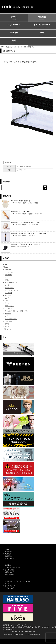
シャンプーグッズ (11, 319)
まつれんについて (11, 583)
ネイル (7, 326)
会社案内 (8, 565)
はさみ (7, 298)
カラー (7, 277)
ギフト (7, 324)
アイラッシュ (9, 295)
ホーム (14, 18)
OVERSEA (8, 556)
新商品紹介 (9, 269)
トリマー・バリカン (11, 282)
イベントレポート (42, 26)
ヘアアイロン (9, 272)
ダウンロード (14, 26)
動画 (14, 42)
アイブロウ (9, 293)
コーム (7, 285)
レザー (7, 316)
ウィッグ (8, 303)
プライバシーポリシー (12, 567)
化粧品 (7, 280)
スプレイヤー (9, 306)
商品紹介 (42, 18)
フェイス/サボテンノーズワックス (16, 311)
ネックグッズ (9, 288)
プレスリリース (10, 586)
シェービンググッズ (11, 290)
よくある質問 (9, 570)
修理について (9, 572)
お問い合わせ (7, 329)
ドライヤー (9, 275)
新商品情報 (9, 551)
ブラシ (7, 301)
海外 (42, 34)
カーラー (8, 314)
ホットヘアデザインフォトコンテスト (18, 581)
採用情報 (14, 34)
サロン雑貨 (9, 321)
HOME (2, 47)
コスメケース (18, 47)
